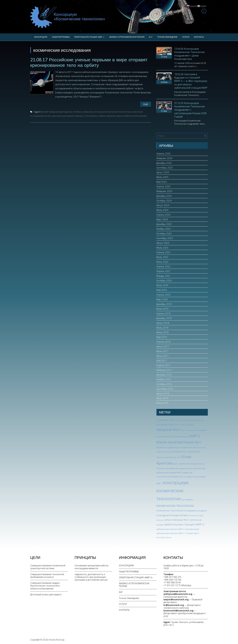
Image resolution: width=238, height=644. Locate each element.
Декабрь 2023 (164, 224)
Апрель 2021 (163, 271)
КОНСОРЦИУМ (41, 37)
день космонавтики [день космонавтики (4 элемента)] (183, 464)
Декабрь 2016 (164, 375)
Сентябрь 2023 (165, 238)
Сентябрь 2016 (165, 389)
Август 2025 (163, 172)
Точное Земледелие (167, 37)
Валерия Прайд (48, 112)
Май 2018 (162, 337)
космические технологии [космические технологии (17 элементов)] (175, 506)
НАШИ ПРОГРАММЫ (61, 37)
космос (48, 116)
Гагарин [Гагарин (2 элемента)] (183, 425)
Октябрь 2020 (164, 280)
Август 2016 (163, 393)
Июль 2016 (162, 398)
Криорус (80, 116)
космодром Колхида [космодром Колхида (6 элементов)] (167, 515)
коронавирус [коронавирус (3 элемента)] (187, 500)
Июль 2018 (162, 328)
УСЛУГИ (186, 37)
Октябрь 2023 (164, 233)
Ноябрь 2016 (163, 379)
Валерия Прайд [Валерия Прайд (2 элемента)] (173, 425)
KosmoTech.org (56, 640)
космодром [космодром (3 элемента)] (202, 511)
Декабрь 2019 (164, 304)
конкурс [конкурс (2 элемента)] (195, 477)
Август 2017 (163, 346)
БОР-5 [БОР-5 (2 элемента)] (193, 420)
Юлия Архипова (139, 116)
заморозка (88, 112)
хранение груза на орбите (119, 116)
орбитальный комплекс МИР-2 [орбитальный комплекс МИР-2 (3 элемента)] (170, 529)
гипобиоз (77, 112)
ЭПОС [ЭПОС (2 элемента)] (179, 457)
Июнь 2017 (162, 356)
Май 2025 (162, 182)
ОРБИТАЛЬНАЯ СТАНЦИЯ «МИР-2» (89, 37)
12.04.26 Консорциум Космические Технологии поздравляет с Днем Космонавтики (189, 54)
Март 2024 (162, 219)
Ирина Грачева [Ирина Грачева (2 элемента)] (188, 430)
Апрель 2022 (163, 266)
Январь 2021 (163, 276)
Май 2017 (162, 360)
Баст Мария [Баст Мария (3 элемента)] (161, 425)
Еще (146, 104)
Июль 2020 (162, 285)
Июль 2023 (162, 248)
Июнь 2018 (162, 332)
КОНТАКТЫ (199, 37)
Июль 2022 (162, 257)
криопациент (68, 116)
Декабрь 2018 (164, 318)
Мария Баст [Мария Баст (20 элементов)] (192, 442)
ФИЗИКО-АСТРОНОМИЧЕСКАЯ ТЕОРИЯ (127, 37)
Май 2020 (162, 290)
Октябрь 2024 (164, 201)
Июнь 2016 (162, 403)
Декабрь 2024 (164, 196)
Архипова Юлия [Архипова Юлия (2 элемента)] (184, 420)
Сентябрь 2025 (165, 168)
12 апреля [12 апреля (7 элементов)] (162, 420)
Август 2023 (163, 243)
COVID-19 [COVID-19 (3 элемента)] (173, 420)
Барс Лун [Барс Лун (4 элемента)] (200, 420)
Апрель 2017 (163, 365)
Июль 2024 (162, 210)
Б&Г (151, 37)
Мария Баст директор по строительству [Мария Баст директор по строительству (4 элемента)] (176, 447)
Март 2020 (162, 299)
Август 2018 (163, 323)
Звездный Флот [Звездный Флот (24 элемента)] (169, 430)
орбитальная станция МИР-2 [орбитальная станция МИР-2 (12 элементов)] (184, 524)
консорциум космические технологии (111, 112)
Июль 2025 (162, 177)
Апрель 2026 (163, 153)
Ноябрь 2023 (163, 229)
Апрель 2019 (163, 313)
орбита (102, 116)
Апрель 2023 (163, 252)
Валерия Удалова (64, 112)
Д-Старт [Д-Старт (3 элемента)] (190, 425)
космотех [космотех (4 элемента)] (194, 515)
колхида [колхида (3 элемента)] (188, 477)
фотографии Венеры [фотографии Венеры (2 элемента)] (164, 537)
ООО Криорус (91, 116)
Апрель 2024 (163, 215)
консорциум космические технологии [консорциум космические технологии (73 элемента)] (172, 491)
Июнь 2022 (162, 262)
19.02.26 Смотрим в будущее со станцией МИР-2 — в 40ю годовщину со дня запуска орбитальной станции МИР (191, 81)
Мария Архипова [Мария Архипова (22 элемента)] (170, 442)
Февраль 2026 (164, 158)
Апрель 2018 (163, 342)
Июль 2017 (162, 351)
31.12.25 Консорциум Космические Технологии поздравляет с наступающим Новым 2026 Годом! (190, 110)
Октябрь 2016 (164, 384)
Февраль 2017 (164, 370)
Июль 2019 (162, 309)
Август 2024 (163, 205)
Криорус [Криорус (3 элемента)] (185, 437)
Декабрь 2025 (164, 163)
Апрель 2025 (163, 186)
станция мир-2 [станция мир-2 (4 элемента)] (192, 533)
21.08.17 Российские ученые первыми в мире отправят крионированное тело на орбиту (89, 62)
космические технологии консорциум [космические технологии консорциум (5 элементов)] (176, 510)
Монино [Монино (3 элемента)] (172, 457)
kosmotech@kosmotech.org (178, 611)
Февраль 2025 (164, 191)
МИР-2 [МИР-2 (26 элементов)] (195, 436)
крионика (57, 116)
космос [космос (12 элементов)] (184, 515)
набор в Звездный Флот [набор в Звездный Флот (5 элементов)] (177, 520)
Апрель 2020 (163, 295)
